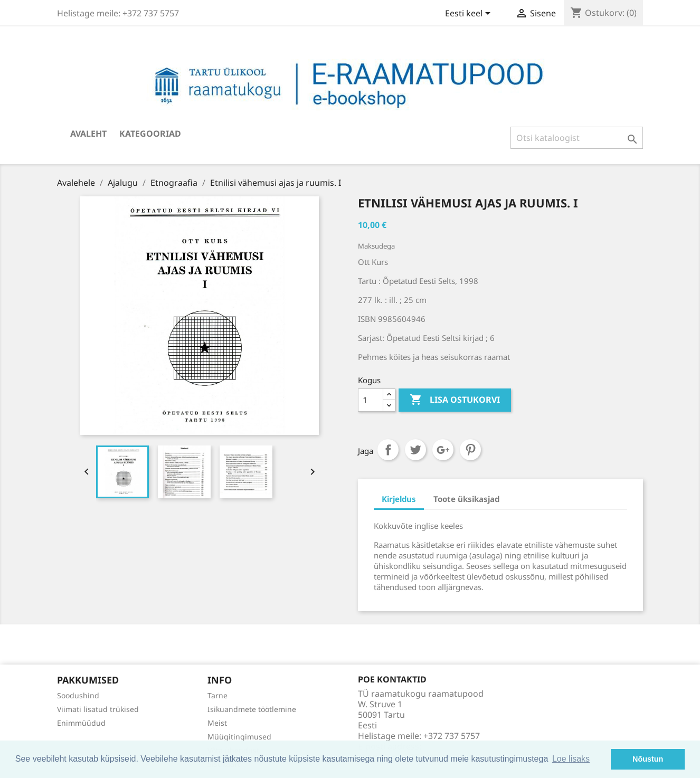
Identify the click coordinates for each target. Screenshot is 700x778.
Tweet (415, 450)
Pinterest (470, 450)
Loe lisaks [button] (571, 759)
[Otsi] (577, 138)
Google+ (443, 450)
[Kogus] (371, 400)
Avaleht (88, 134)
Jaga (388, 450)
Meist (217, 723)
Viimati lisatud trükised (98, 709)
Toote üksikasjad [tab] (466, 499)
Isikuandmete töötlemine (252, 709)
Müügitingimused (239, 737)
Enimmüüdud (81, 723)
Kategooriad (150, 134)
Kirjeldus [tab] (399, 499)
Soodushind (78, 695)
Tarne (217, 695)
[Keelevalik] (470, 14)
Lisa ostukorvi (455, 400)
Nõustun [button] (648, 759)
